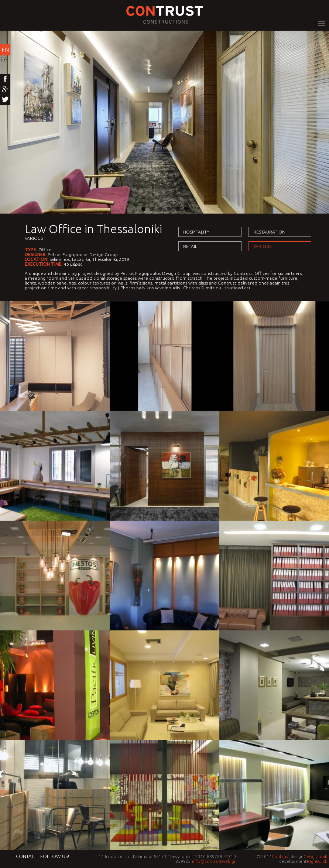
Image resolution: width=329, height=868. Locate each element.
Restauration (269, 232)
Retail (190, 246)
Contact (27, 856)
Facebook (5, 79)
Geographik (315, 856)
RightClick (317, 861)
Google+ (5, 89)
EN (5, 50)
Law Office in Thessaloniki (93, 229)
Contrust (281, 856)
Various (34, 238)
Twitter (5, 100)
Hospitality (196, 232)
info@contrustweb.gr (214, 861)
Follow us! (55, 856)
